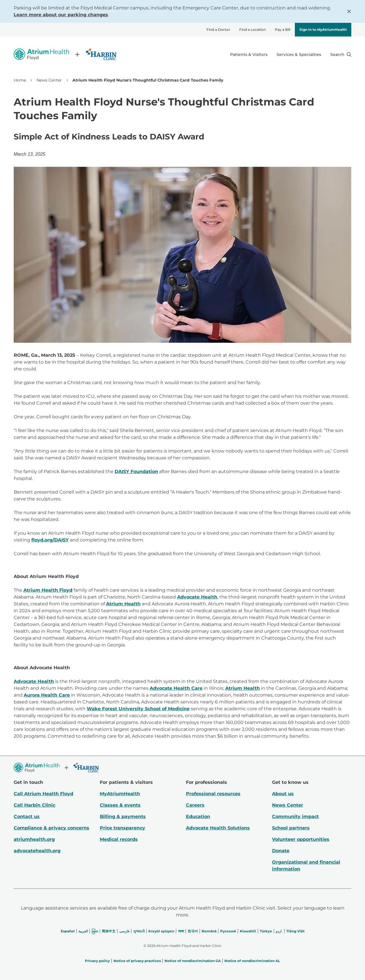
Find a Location (253, 30)
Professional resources (213, 794)
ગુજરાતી (139, 931)
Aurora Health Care (47, 695)
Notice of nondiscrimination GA (193, 961)
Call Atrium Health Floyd (43, 794)
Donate (281, 851)
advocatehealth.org (37, 851)
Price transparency (122, 828)
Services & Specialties (299, 54)
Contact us (27, 816)
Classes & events (120, 805)
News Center (49, 80)
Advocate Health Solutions (218, 828)
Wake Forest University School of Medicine (138, 709)
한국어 (193, 931)
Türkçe (266, 931)
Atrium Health (123, 604)
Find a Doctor (218, 30)
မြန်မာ (95, 931)
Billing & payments (123, 816)
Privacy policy (97, 961)
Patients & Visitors (249, 54)
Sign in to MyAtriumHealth (323, 30)
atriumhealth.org (34, 839)
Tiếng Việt (295, 931)
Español (68, 931)
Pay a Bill (283, 30)
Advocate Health (197, 597)
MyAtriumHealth (120, 794)
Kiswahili (248, 931)
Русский (228, 931)
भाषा (181, 931)
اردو (279, 931)
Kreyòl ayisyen (161, 931)
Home (20, 80)
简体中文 (109, 931)
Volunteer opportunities (301, 839)
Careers (195, 805)
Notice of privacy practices (137, 961)
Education (198, 816)
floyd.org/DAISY (50, 540)
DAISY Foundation (136, 471)
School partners (291, 828)
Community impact (295, 816)
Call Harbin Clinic (35, 805)
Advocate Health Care (176, 688)
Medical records (119, 839)
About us (283, 794)
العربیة (83, 931)
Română (209, 931)
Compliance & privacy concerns (51, 828)
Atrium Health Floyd (48, 590)
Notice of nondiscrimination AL (252, 961)
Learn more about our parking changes (61, 15)
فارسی (124, 931)
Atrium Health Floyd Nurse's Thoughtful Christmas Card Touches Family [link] (148, 80)
